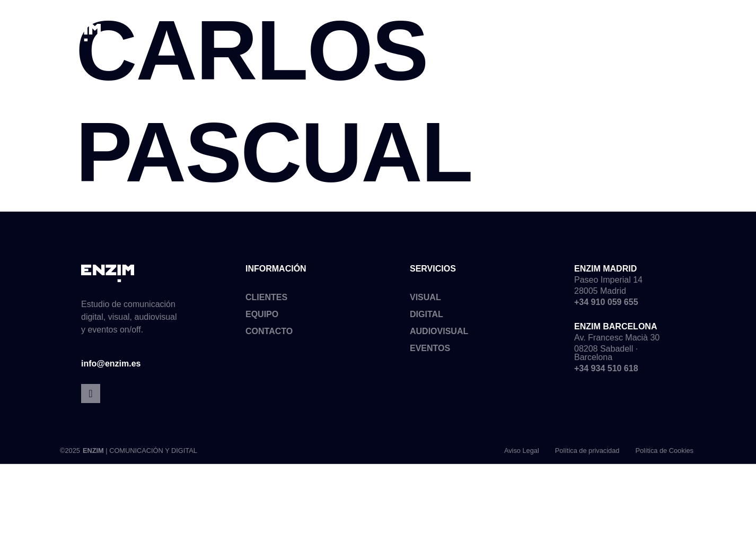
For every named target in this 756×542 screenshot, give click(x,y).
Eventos (430, 351)
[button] (700, 29)
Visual (425, 300)
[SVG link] (74, 33)
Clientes (266, 300)
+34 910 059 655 (606, 305)
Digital (427, 317)
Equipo (262, 317)
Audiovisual (439, 334)
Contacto (269, 334)
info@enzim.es (111, 367)
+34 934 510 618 (606, 371)
